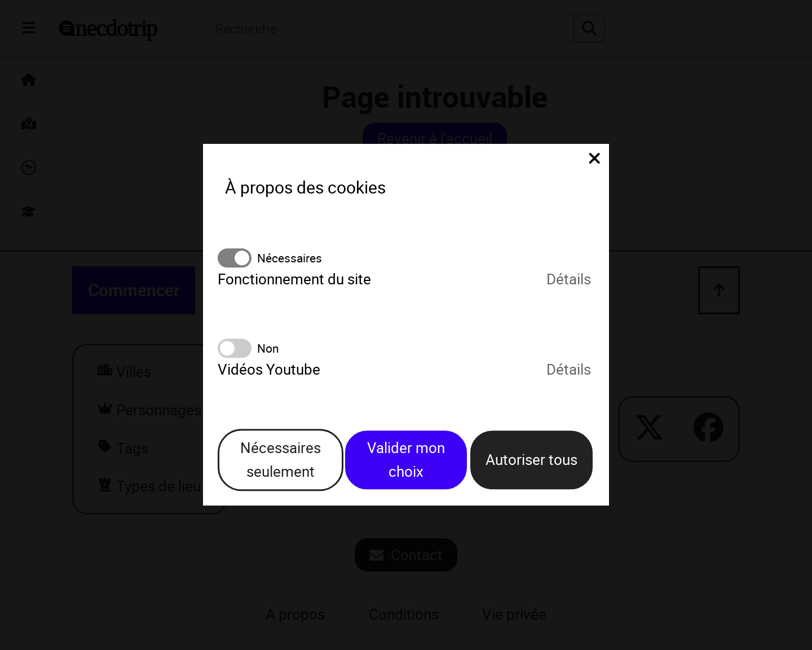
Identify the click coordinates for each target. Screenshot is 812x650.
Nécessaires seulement (281, 460)
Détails (569, 280)
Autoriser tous (531, 460)
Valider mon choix (406, 460)
